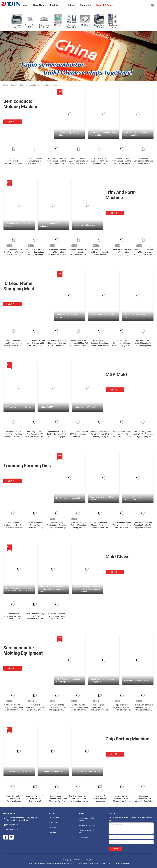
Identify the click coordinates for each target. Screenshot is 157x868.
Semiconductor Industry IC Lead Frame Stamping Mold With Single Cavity (57, 343)
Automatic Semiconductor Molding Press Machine (104, 134)
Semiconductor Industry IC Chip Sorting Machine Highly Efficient (35, 798)
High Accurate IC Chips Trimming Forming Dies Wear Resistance (122, 525)
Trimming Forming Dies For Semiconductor (135, 498)
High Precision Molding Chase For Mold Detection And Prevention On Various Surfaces (87, 589)
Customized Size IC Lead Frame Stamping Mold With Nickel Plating (35, 343)
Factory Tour (53, 823)
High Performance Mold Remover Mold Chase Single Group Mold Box (19, 589)
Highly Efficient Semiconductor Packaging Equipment (102, 680)
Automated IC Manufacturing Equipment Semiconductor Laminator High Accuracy (100, 801)
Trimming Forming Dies (27, 466)
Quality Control (53, 827)
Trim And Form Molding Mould (68, 498)
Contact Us (52, 832)
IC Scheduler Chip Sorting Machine (53, 771)
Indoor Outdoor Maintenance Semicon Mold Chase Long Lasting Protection (53, 589)
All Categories (83, 837)
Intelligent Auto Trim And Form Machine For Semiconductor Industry (57, 252)
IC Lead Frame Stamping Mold (19, 286)
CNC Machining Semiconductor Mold (102, 316)
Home (6, 85)
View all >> (13, 122)
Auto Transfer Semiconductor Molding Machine (135, 134)
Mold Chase (118, 557)
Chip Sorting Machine (127, 739)
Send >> (115, 849)
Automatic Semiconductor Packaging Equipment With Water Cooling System (13, 163)
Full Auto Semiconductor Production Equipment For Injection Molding (143, 707)
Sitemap (65, 860)
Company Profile (54, 818)
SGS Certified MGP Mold (49, 407)
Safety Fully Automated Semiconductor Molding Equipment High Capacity (13, 707)
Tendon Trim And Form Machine (86, 225)
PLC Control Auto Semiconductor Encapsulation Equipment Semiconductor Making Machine (35, 163)
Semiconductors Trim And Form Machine (18, 225)
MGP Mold (116, 375)
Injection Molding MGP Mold (85, 407)
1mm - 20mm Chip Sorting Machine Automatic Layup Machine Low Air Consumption (13, 801)
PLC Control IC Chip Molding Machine (67, 134)
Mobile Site (77, 860)
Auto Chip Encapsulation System (137, 680)
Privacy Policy (90, 860)
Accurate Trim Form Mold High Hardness (102, 498)
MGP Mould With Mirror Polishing (18, 407)
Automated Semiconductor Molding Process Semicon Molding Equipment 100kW (143, 163)
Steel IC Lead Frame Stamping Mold (136, 316)
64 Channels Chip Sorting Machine (87, 771)
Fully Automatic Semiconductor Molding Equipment (68, 680)
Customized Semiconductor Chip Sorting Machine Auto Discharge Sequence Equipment (143, 801)
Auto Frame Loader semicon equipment (50, 225)
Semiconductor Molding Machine (21, 104)
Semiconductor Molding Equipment (23, 650)
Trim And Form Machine (121, 195)
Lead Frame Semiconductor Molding (67, 316)
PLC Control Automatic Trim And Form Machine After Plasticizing (13, 252)
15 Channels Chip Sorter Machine (18, 771)
